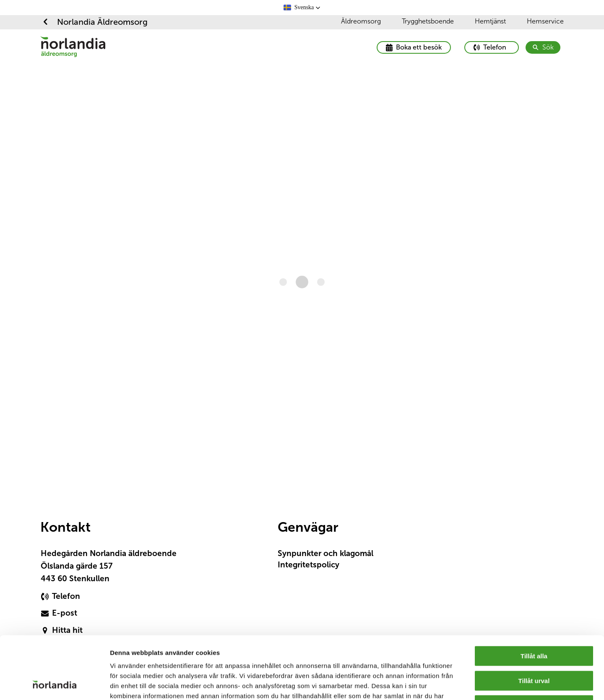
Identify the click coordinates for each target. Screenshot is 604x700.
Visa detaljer (453, 683)
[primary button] (492, 47)
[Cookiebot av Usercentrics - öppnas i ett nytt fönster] (54, 684)
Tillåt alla (534, 597)
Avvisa (534, 646)
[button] (302, 8)
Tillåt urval (534, 622)
